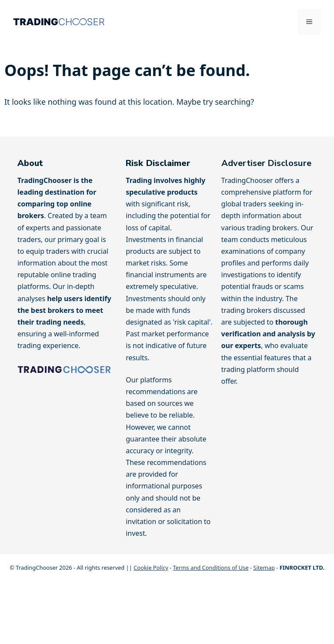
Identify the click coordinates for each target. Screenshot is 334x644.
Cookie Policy (151, 568)
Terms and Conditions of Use (211, 568)
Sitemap (264, 568)
